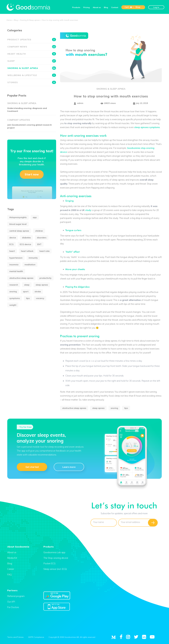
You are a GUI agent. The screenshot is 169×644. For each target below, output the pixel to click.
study (88, 210)
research (14, 285)
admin (79, 103)
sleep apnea (98, 408)
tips (126, 408)
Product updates (32, 40)
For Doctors (13, 607)
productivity (45, 278)
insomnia (14, 264)
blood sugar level (18, 224)
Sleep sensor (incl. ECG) (55, 569)
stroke (38, 291)
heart (12, 251)
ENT (39, 244)
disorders (42, 238)
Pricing (86, 7)
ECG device (25, 244)
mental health (16, 271)
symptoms (15, 298)
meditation (30, 264)
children (39, 231)
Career (11, 569)
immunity (33, 258)
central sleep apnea (19, 231)
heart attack (27, 251)
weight (13, 305)
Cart (128, 7)
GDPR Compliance (36, 637)
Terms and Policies (15, 637)
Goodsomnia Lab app (54, 552)
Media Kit (12, 558)
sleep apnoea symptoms (147, 127)
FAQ (10, 575)
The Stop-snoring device (56, 558)
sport (26, 291)
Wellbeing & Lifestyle (32, 75)
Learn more (69, 467)
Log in (156, 7)
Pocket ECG (49, 563)
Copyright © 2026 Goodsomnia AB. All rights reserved (72, 637)
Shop (138, 7)
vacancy (40, 298)
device (13, 238)
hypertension (16, 258)
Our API (11, 602)
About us (97, 7)
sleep (27, 285)
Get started (32, 467)
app (35, 217)
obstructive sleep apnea (74, 408)
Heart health (32, 54)
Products (76, 7)
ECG (11, 244)
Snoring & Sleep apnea (111, 89)
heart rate (44, 251)
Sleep (32, 61)
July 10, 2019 (140, 103)
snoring (114, 408)
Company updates (19, 120)
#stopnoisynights (18, 217)
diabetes (26, 238)
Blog (106, 7)
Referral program (16, 596)
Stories (32, 82)
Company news (32, 47)
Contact (115, 7)
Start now (32, 174)
